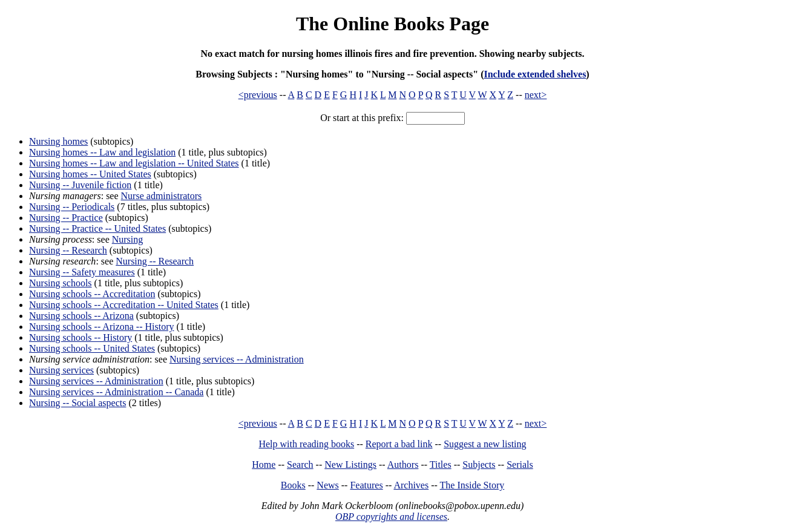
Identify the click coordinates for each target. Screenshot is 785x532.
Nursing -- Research (68, 250)
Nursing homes (58, 141)
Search (300, 465)
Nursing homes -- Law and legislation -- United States (134, 163)
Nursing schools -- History (80, 337)
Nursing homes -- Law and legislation (102, 152)
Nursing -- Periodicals (72, 207)
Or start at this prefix (360, 118)
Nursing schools (61, 283)
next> (536, 95)
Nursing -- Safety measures (82, 272)
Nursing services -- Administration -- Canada (116, 392)
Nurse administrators (162, 196)
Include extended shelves (535, 74)
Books (293, 485)
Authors (403, 465)
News (327, 485)
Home (264, 465)
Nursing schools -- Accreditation (92, 294)
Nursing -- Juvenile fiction (80, 185)
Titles (441, 465)
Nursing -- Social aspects (77, 403)
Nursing (128, 239)
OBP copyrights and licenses (391, 517)
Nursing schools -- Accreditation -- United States (124, 305)
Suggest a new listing (485, 444)
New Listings (350, 465)
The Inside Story (472, 485)
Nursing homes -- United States (90, 174)
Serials (520, 465)
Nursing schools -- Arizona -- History (102, 327)
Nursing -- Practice (66, 218)
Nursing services (61, 370)
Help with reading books (306, 444)
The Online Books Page (392, 24)
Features (366, 485)
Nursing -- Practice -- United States (97, 228)
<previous (258, 95)
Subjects (479, 465)
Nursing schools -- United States (92, 348)
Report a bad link (399, 444)
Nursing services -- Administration (237, 359)
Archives (411, 485)
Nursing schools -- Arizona (81, 316)
